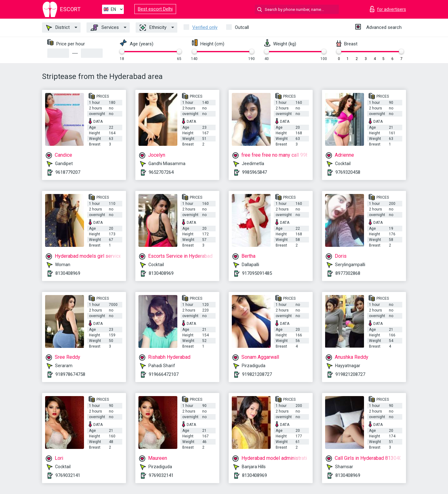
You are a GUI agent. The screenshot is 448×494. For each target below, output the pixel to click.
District (58, 28)
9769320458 (348, 172)
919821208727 (257, 374)
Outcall (242, 27)
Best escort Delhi (155, 9)
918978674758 (70, 374)
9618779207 (68, 172)
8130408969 (68, 273)
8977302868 (348, 273)
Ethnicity (153, 28)
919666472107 (164, 374)
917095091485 (257, 273)
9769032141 (68, 475)
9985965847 (254, 172)
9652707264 (161, 172)
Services (105, 28)
